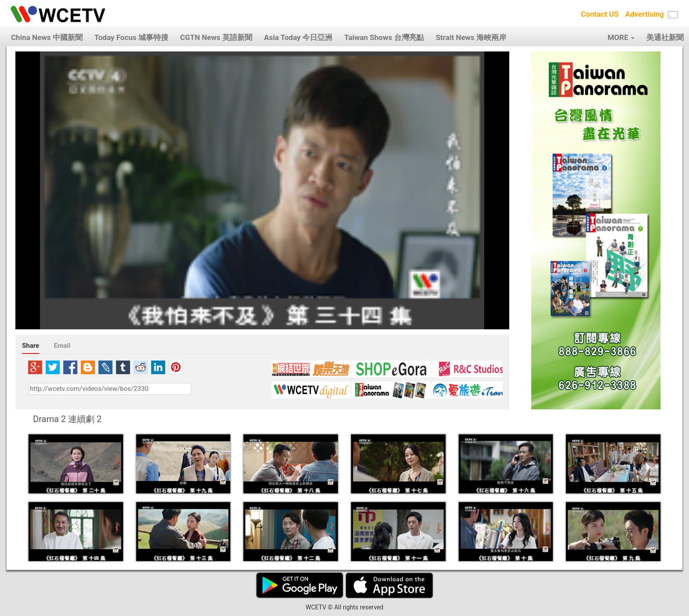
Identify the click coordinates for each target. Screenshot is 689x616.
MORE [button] (621, 37)
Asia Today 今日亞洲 (298, 37)
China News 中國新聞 (47, 37)
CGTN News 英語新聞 (216, 37)
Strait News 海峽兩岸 (471, 37)
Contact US (600, 14)
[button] (673, 15)
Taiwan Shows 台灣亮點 (384, 37)
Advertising (645, 14)
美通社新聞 (665, 37)
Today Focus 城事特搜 (131, 37)
